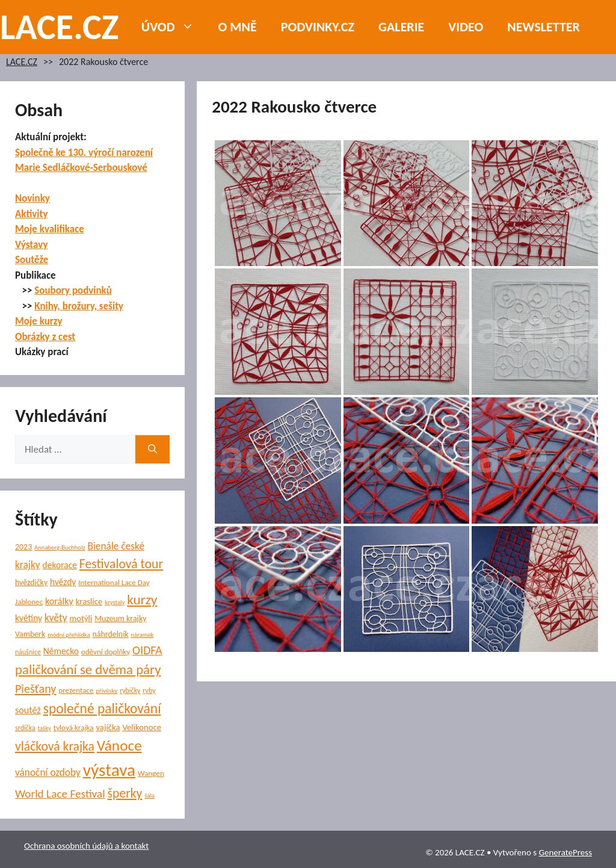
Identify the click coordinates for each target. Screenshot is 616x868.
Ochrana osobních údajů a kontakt (86, 846)
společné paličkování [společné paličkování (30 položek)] (102, 708)
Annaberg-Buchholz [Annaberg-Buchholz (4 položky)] (60, 547)
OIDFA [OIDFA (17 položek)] (147, 650)
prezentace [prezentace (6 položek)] (76, 690)
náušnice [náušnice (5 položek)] (28, 652)
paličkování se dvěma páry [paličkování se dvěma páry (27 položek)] (88, 669)
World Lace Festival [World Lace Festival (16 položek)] (60, 794)
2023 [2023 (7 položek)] (23, 547)
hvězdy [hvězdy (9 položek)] (63, 582)
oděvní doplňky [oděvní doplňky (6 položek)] (106, 652)
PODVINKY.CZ (318, 27)
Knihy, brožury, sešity (79, 306)
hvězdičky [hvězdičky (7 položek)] (31, 582)
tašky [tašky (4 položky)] (45, 728)
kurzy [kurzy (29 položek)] (142, 600)
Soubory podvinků (73, 290)
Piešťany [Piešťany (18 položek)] (35, 689)
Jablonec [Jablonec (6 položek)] (29, 602)
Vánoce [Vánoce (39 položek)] (119, 746)
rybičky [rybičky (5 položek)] (130, 690)
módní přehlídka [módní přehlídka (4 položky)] (69, 635)
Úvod (174, 27)
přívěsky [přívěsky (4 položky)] (106, 691)
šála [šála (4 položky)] (149, 795)
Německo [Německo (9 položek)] (61, 651)
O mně (238, 27)
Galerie (401, 27)
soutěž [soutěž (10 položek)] (28, 710)
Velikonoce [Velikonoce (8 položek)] (142, 727)
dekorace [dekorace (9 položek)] (60, 565)
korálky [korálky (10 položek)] (59, 601)
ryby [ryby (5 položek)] (149, 690)
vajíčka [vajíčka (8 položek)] (108, 727)
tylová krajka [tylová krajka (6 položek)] (74, 728)
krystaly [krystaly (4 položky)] (115, 602)
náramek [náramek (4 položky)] (143, 635)
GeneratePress (565, 852)
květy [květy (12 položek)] (56, 618)
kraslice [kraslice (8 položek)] (89, 601)
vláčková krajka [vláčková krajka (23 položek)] (55, 746)
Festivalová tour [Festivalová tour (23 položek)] (121, 564)
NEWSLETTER (544, 27)
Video (466, 27)
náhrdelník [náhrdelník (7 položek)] (110, 634)
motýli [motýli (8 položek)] (81, 618)
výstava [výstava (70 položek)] (109, 770)
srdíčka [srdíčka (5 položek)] (25, 728)
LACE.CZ (60, 27)
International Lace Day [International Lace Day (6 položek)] (114, 583)
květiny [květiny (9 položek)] (29, 618)
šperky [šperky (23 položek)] (125, 793)
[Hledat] (152, 450)
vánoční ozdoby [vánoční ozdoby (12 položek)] (48, 773)
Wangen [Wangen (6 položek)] (151, 773)
